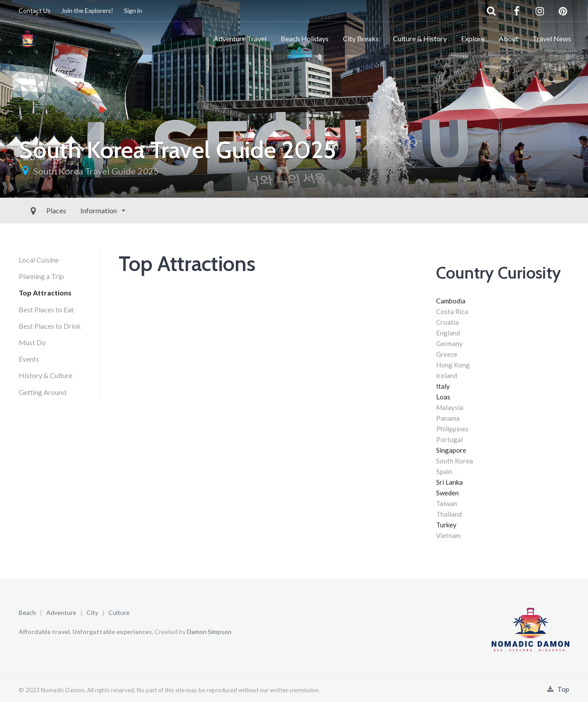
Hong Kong (453, 365)
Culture (119, 612)
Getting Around (42, 392)
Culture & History (420, 38)
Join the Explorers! (87, 10)
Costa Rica (452, 311)
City (92, 612)
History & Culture (46, 375)
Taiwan (447, 503)
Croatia (447, 322)
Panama (448, 418)
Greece (447, 354)
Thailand (449, 514)
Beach (27, 612)
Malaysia (450, 407)
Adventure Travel (240, 38)
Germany (449, 343)
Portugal (449, 439)
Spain (444, 471)
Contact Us (35, 10)
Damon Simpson (209, 632)
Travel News (552, 38)
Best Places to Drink (50, 326)
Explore (473, 38)
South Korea (455, 461)
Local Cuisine (39, 260)
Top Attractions (45, 293)
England (448, 333)
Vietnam (448, 535)
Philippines (452, 429)
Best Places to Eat (46, 309)
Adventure (61, 612)
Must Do (32, 342)
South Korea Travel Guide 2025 (96, 171)
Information (79, 210)
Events (29, 359)
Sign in (133, 10)
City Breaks (361, 38)
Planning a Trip (41, 276)
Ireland (447, 375)
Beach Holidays (305, 38)
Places (36, 210)
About (509, 38)
